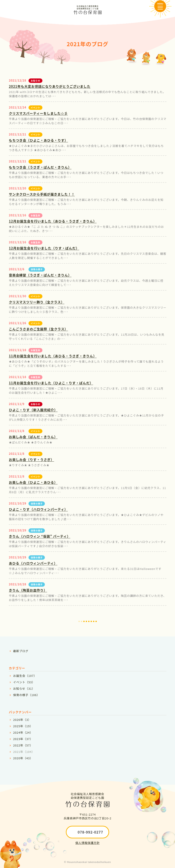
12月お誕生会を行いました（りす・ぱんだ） (44, 248)
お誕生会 (35, 215)
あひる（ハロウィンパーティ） (33, 563)
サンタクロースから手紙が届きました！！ (42, 194)
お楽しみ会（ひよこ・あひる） (33, 482)
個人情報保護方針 (87, 843)
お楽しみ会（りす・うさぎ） (31, 460)
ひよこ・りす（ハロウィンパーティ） (38, 509)
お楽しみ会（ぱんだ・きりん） (33, 437)
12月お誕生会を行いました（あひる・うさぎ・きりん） (53, 221)
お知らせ (35, 81)
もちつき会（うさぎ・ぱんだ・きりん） (40, 167)
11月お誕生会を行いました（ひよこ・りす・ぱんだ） (51, 383)
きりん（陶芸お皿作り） (28, 590)
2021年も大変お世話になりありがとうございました (50, 86)
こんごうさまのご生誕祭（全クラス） (38, 329)
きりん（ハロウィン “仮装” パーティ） (40, 536)
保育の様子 (37, 269)
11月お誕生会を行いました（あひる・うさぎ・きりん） (53, 356)
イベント (35, 108)
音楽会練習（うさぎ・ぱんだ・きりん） (40, 275)
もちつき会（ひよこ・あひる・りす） (38, 140)
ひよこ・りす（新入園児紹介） (33, 410)
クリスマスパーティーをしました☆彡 (38, 113)
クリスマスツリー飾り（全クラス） (37, 302)
